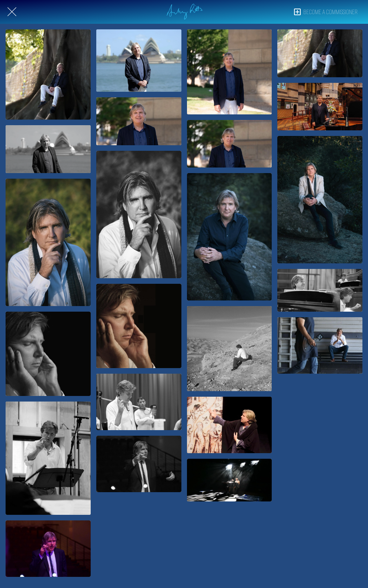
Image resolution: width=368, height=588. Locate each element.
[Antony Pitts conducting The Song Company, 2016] (48, 549)
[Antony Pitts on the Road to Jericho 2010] (230, 349)
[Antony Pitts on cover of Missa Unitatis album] (48, 354)
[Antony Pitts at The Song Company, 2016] (320, 345)
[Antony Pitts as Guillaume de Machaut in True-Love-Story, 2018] (230, 425)
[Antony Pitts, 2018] (230, 237)
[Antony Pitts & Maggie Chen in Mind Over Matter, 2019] (230, 480)
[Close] (12, 12)
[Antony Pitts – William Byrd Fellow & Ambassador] (48, 74)
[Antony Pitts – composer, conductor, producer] (48, 242)
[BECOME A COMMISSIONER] (329, 12)
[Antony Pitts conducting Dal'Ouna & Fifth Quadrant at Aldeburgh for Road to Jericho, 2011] (48, 458)
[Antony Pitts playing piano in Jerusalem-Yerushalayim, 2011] (320, 290)
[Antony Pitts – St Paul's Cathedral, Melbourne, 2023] (320, 107)
